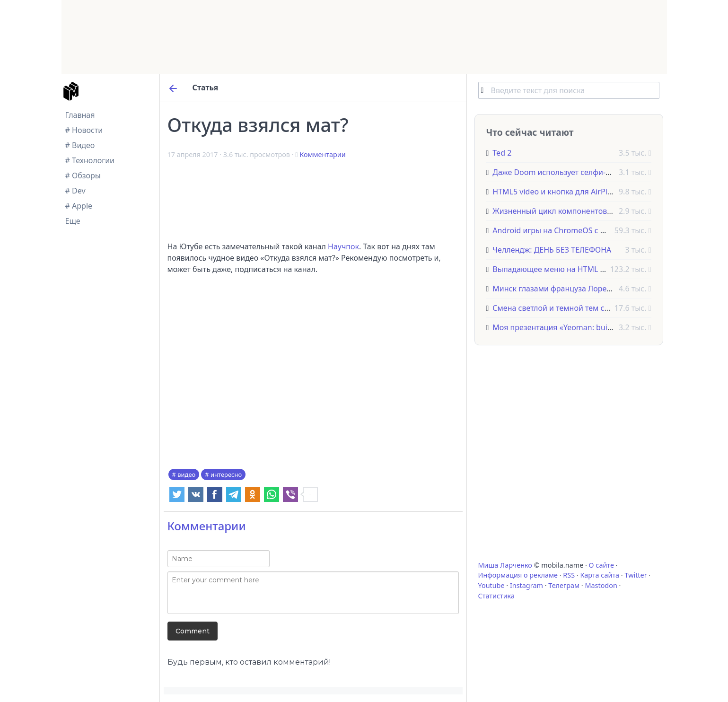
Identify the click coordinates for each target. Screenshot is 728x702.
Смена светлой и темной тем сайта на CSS (570, 308)
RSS (569, 575)
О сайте (601, 565)
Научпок (343, 246)
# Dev (75, 191)
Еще (73, 221)
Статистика (496, 596)
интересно (226, 474)
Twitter (636, 575)
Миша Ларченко (505, 565)
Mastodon (601, 585)
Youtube (491, 585)
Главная (80, 115)
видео (186, 474)
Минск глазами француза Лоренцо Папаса (570, 289)
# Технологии (90, 160)
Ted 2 (502, 153)
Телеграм (564, 585)
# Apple (79, 206)
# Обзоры (83, 175)
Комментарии (322, 154)
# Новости (84, 130)
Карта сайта (600, 575)
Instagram (526, 585)
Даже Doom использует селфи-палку (559, 172)
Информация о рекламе (518, 575)
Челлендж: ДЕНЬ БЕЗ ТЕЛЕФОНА (552, 250)
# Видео (80, 145)
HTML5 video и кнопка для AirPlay (554, 192)
